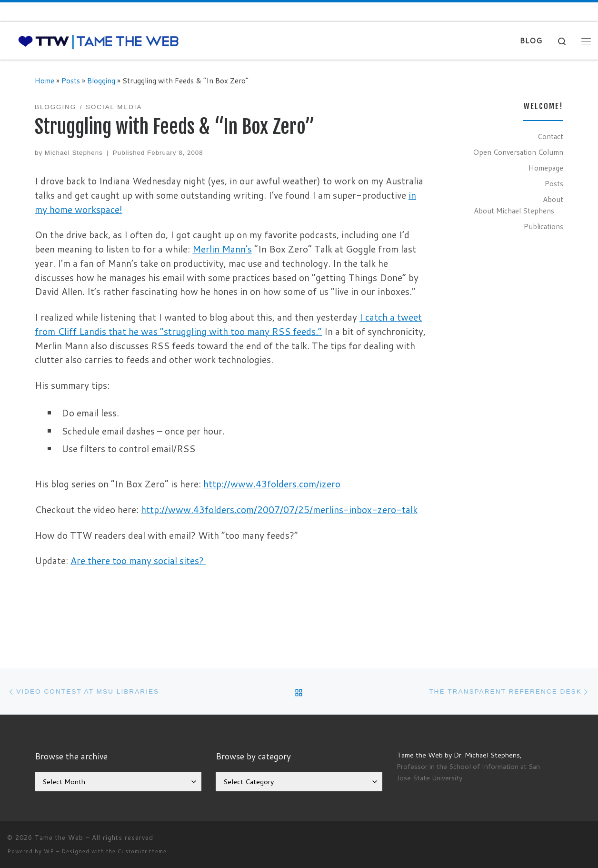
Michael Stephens (74, 153)
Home (45, 81)
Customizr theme (142, 851)
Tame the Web (59, 838)
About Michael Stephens (514, 211)
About (553, 199)
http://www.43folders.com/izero (272, 484)
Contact (550, 136)
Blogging (101, 81)
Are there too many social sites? (138, 560)
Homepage (546, 168)
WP (49, 851)
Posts (71, 81)
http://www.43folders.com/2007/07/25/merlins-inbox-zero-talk (279, 510)
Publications (543, 226)
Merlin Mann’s (222, 249)
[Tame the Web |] (99, 41)
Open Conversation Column (518, 152)
